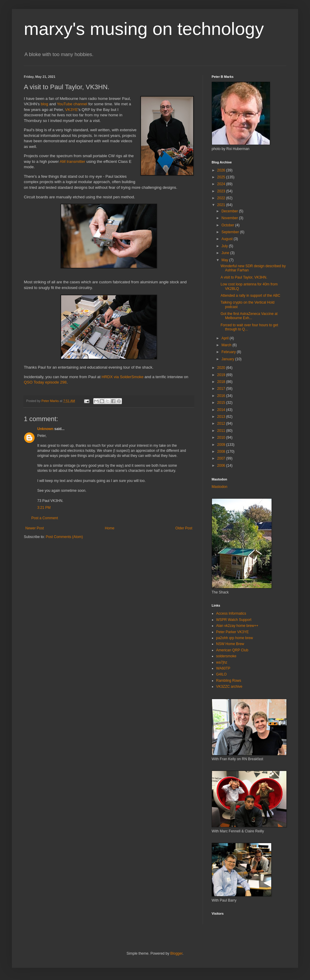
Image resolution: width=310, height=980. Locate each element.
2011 (222, 431)
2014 (222, 410)
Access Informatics (231, 613)
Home (110, 528)
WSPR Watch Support (234, 620)
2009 (222, 445)
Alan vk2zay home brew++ (237, 626)
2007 (222, 458)
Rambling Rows (229, 681)
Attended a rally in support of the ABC (250, 296)
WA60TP (223, 668)
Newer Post (35, 528)
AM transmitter (72, 161)
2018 (222, 382)
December (230, 211)
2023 (222, 191)
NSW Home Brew (230, 644)
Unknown (45, 429)
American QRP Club (232, 650)
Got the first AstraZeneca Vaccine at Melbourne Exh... (249, 316)
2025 (222, 177)
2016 (222, 396)
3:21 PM (44, 508)
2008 (222, 452)
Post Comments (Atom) (64, 537)
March (227, 345)
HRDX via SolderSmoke (123, 377)
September (231, 232)
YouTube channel (72, 104)
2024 (222, 184)
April (225, 338)
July (225, 246)
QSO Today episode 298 (45, 382)
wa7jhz (222, 662)
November (230, 218)
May (225, 260)
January (228, 359)
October (228, 225)
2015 (222, 403)
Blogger (176, 953)
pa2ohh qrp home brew (234, 638)
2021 (222, 205)
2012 (222, 423)
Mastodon (220, 487)
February (229, 352)
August (228, 239)
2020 (222, 368)
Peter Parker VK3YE (232, 632)
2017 (222, 389)
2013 (222, 417)
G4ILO (221, 674)
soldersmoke (226, 656)
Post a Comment (45, 518)
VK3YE (72, 110)
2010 (222, 438)
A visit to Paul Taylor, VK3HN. (244, 277)
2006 (222, 466)
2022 (222, 198)
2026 (222, 170)
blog (45, 104)
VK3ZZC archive (229, 687)
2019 (222, 375)
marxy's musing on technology (144, 29)
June (226, 253)
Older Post (184, 528)
